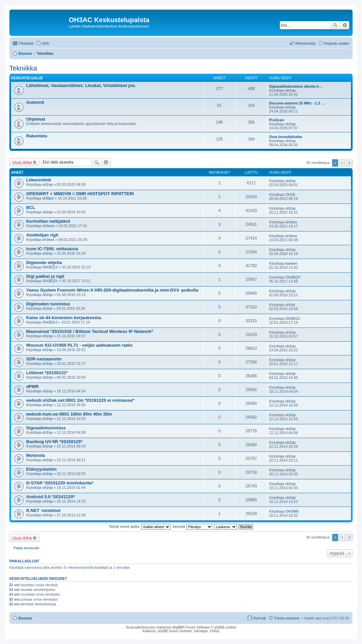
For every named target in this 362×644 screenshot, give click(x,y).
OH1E (290, 195)
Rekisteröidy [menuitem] (305, 43)
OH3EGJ (50, 322)
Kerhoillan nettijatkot (48, 221)
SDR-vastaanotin (44, 359)
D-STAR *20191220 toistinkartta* (60, 483)
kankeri (291, 263)
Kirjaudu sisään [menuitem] (337, 43)
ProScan (277, 120)
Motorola (36, 455)
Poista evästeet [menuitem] (287, 618)
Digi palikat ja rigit (45, 276)
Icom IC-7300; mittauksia (52, 249)
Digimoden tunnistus (48, 304)
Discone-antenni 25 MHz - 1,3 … (297, 103)
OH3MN (292, 511)
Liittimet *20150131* (47, 373)
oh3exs (48, 226)
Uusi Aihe (22, 162)
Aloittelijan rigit (42, 235)
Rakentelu (37, 136)
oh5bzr (48, 198)
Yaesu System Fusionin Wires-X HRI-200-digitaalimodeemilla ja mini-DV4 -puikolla (112, 290)
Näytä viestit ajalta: (140, 526)
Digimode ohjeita (44, 263)
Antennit (35, 102)
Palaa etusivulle (26, 548)
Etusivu (25, 618)
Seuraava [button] (349, 163)
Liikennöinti (39, 180)
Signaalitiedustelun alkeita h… (296, 86)
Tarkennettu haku (345, 25)
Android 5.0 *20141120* (50, 497)
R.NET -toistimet (43, 510)
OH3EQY (50, 267)
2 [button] (342, 163)
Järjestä (192, 526)
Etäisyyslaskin (41, 469)
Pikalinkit (26, 43)
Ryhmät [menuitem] (259, 618)
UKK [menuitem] (45, 43)
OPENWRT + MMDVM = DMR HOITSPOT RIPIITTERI (80, 194)
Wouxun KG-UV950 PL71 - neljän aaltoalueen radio (79, 345)
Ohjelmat (36, 119)
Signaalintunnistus (46, 428)
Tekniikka (23, 68)
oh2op (290, 90)
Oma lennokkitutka (286, 137)
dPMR (32, 387)
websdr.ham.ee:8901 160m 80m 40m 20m (69, 414)
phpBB (177, 627)
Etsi (335, 25)
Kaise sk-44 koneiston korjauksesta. (64, 318)
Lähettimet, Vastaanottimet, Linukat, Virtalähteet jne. (81, 85)
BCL (31, 207)
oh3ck (47, 308)
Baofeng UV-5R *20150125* (54, 442)
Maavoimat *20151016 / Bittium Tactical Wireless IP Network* (90, 331)
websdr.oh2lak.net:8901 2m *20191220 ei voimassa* (80, 400)
